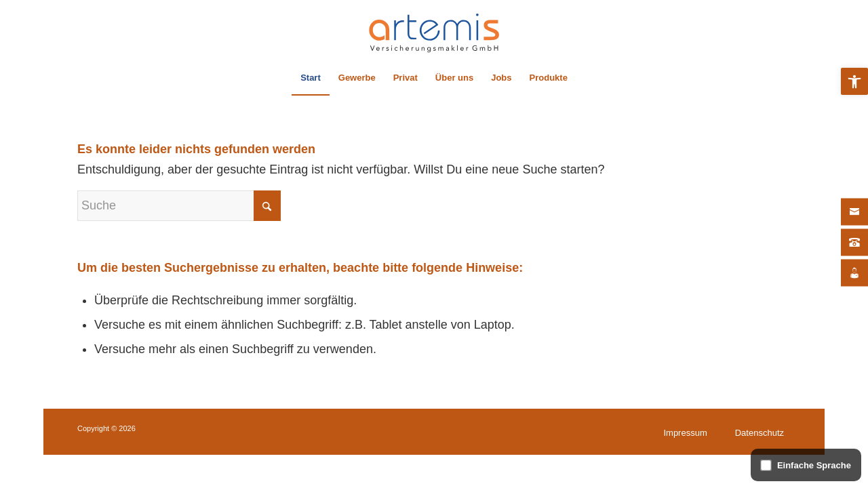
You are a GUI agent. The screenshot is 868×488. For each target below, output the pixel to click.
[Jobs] (854, 273)
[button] (854, 81)
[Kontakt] (854, 212)
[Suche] (179, 206)
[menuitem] (311, 78)
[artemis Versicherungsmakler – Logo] (434, 30)
